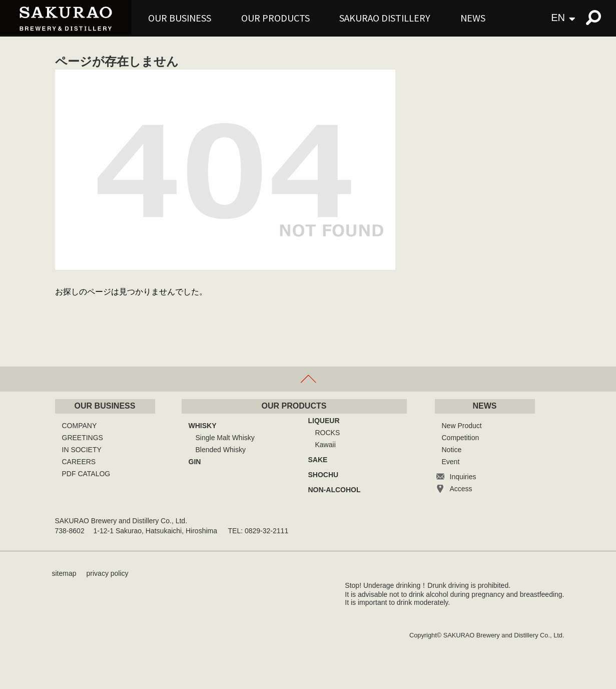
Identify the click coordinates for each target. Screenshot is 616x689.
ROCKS (328, 433)
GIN (195, 462)
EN (558, 18)
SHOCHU (324, 475)
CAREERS (79, 462)
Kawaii (326, 445)
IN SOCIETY (82, 450)
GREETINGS (83, 438)
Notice (452, 450)
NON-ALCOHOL (335, 490)
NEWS (473, 18)
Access (461, 489)
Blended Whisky (221, 450)
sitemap (64, 573)
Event (451, 462)
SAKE (318, 460)
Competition (461, 438)
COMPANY (80, 426)
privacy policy (108, 573)
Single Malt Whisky (225, 438)
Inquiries (463, 477)
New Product (462, 426)
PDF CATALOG (86, 474)
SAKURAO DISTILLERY (385, 18)
